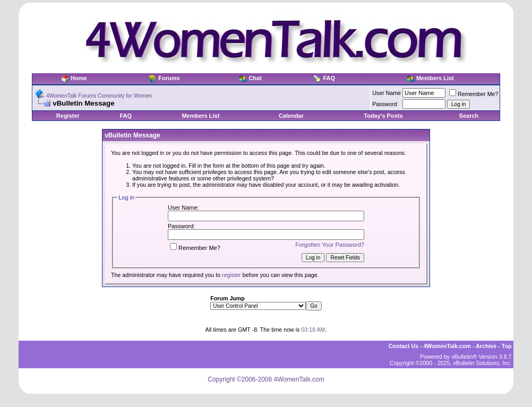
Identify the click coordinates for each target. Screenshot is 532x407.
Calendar (291, 116)
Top (507, 346)
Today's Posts (383, 116)
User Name (387, 93)
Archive (486, 346)
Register (68, 116)
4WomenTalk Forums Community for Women (99, 96)
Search (469, 116)
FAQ (329, 78)
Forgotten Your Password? (330, 245)
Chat (255, 78)
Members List (435, 78)
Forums (169, 78)
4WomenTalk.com (447, 346)
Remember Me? (474, 94)
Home (79, 78)
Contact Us (404, 346)
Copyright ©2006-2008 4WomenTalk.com (266, 379)
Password (385, 104)
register (231, 275)
